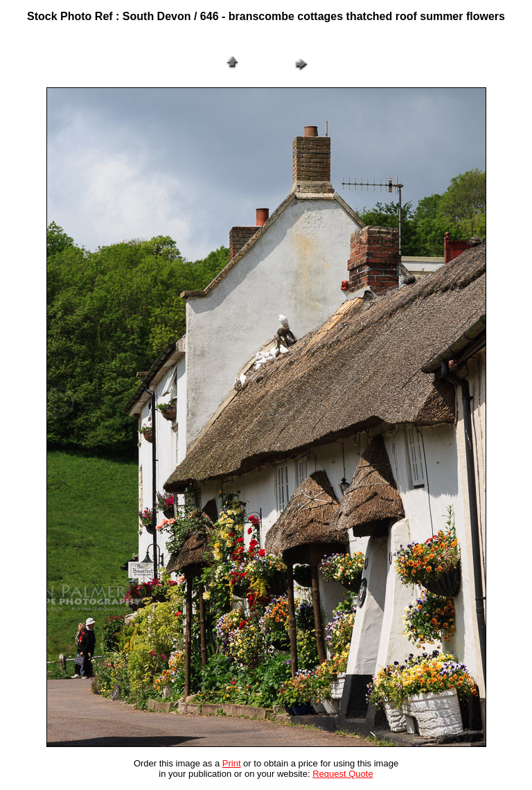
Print (232, 763)
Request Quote (343, 774)
